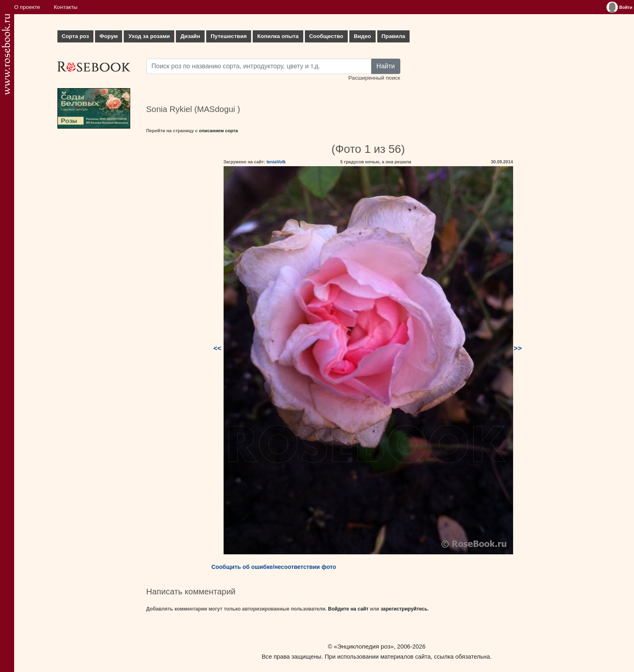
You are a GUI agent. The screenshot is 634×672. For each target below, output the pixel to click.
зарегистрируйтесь (404, 609)
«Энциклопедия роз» (364, 646)
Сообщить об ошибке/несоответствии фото (274, 567)
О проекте (27, 7)
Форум (109, 36)
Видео (362, 36)
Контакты (66, 7)
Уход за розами (149, 36)
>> (518, 348)
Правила (394, 36)
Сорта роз (75, 36)
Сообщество (326, 36)
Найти (386, 66)
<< (218, 348)
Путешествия (229, 36)
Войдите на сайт (348, 609)
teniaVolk (276, 162)
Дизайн (190, 36)
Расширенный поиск (374, 78)
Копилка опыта (278, 36)
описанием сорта (218, 131)
